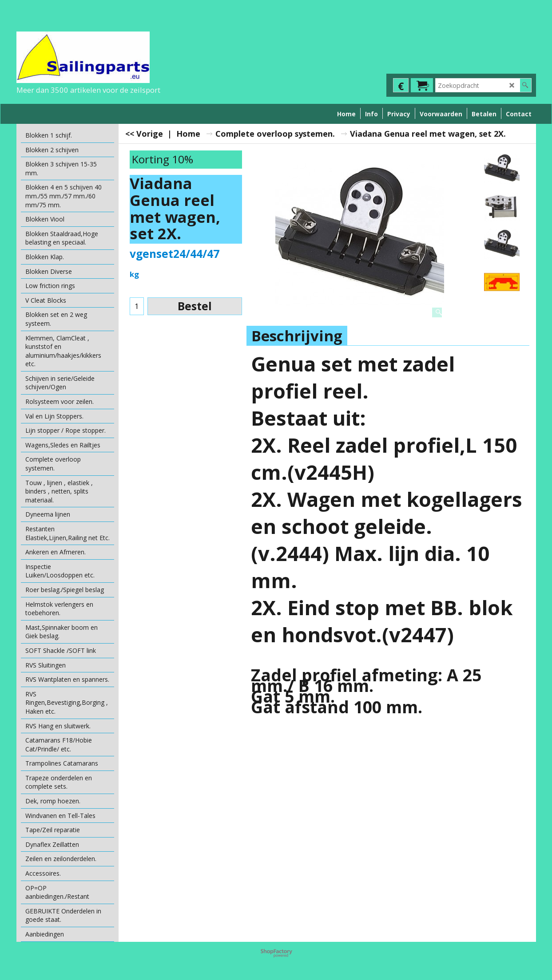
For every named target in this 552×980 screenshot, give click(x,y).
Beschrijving (297, 336)
